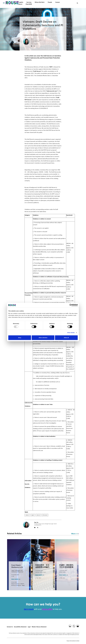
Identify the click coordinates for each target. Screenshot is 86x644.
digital (33, 515)
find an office (47, 609)
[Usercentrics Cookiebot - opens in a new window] (71, 305)
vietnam (27, 515)
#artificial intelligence (16, 585)
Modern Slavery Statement (39, 627)
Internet (38, 515)
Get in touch (29, 609)
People (50, 2)
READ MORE (16, 579)
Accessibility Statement (20, 627)
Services (29, 2)
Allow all (66, 338)
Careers (58, 2)
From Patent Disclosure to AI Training (17, 567)
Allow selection (43, 338)
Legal (29, 627)
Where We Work (40, 2)
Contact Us (10, 627)
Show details (71, 333)
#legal (23, 585)
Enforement (45, 515)
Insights (21, 2)
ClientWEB (29, 4)
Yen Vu (32, 39)
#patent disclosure (16, 584)
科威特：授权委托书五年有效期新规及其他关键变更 (66, 567)
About (20, 4)
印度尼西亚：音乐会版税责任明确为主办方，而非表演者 (42, 568)
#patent (22, 584)
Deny (20, 338)
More (75, 533)
